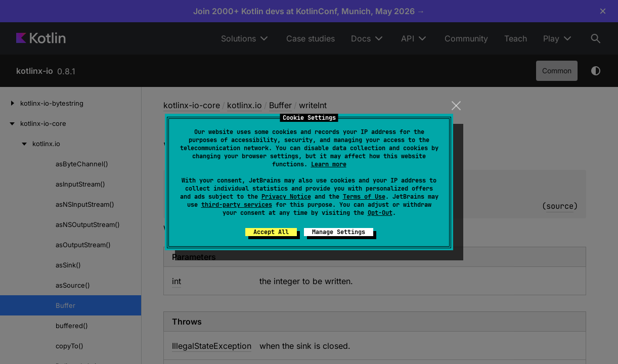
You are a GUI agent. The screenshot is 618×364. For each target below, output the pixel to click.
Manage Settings (339, 232)
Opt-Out (380, 213)
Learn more (329, 164)
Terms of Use (364, 197)
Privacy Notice (286, 197)
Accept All (271, 232)
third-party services (237, 205)
